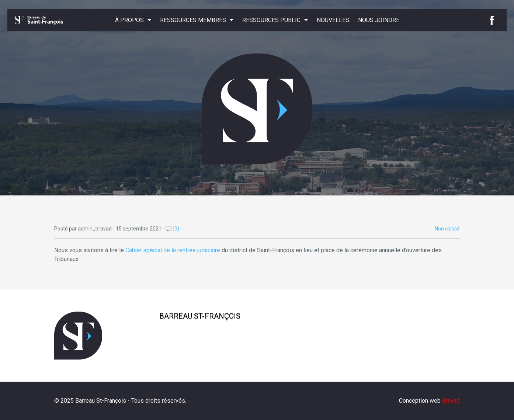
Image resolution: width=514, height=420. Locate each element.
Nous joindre (379, 20)
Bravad (451, 401)
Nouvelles (333, 20)
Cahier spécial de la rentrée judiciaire (173, 250)
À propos (129, 20)
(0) (172, 229)
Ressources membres (193, 20)
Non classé (447, 229)
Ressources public (271, 20)
